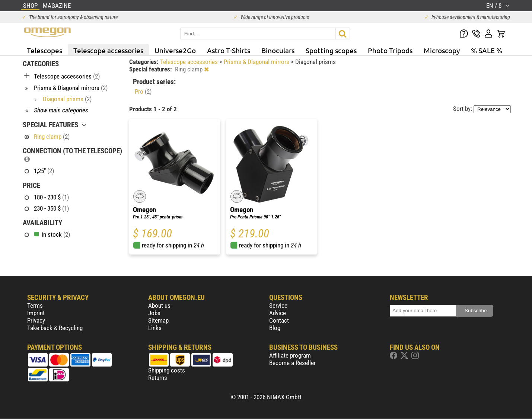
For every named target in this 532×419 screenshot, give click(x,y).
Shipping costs (167, 370)
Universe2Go (175, 50)
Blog (275, 328)
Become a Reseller (292, 363)
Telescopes (44, 50)
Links (155, 328)
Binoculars (278, 50)
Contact (279, 320)
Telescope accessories (108, 50)
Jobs (154, 313)
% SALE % (487, 50)
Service (278, 306)
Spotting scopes (331, 50)
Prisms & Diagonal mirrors (257, 62)
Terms (35, 306)
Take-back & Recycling (55, 328)
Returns (158, 378)
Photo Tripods (390, 50)
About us (159, 306)
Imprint (36, 313)
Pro (143, 92)
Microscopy (442, 50)
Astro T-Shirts (229, 50)
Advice (278, 313)
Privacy (36, 320)
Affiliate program (290, 355)
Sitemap (158, 320)
